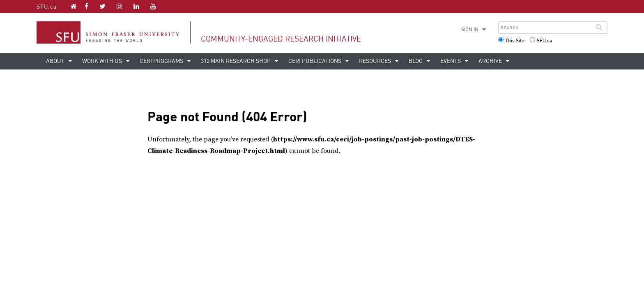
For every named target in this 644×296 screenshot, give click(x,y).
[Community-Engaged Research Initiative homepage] (74, 6)
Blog (416, 61)
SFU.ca (47, 7)
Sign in (470, 30)
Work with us (103, 61)
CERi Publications (315, 61)
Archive (491, 61)
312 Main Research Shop (236, 61)
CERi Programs (162, 61)
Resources (376, 61)
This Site (515, 41)
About (56, 61)
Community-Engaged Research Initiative (281, 39)
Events (451, 61)
